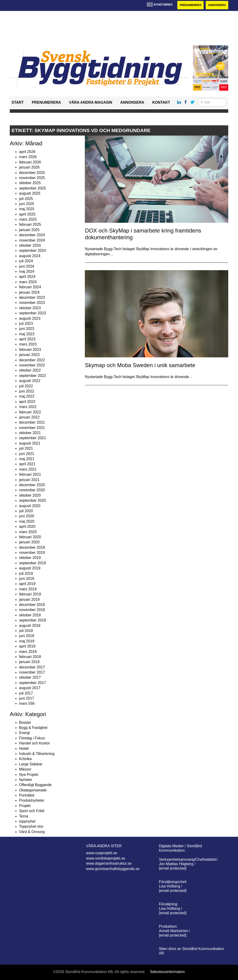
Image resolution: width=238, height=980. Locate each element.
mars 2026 (28, 157)
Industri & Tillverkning (37, 754)
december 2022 (32, 360)
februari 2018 (30, 657)
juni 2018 (27, 636)
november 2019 (32, 553)
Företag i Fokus (32, 738)
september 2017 (33, 683)
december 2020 (32, 485)
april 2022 (27, 402)
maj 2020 (27, 521)
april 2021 (27, 464)
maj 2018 (27, 641)
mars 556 (27, 703)
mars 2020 (28, 532)
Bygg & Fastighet (33, 728)
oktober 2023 (30, 308)
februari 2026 (30, 162)
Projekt (25, 806)
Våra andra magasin (91, 102)
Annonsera (217, 5)
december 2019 (32, 547)
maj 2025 (27, 209)
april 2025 (27, 214)
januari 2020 (29, 542)
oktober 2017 (30, 677)
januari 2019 (29, 600)
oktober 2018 (30, 615)
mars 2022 (28, 407)
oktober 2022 (30, 370)
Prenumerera (190, 5)
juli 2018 (26, 631)
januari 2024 (29, 292)
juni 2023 (27, 329)
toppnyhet (27, 821)
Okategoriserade (33, 790)
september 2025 (33, 188)
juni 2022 (27, 391)
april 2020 (27, 527)
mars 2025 (28, 219)
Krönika (25, 759)
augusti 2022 (30, 381)
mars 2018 (28, 652)
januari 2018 (29, 662)
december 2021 (32, 422)
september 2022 (33, 376)
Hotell (24, 749)
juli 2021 (26, 448)
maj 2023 (27, 334)
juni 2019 (27, 579)
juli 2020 (26, 511)
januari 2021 (29, 480)
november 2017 (32, 672)
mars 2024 (28, 282)
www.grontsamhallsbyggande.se (113, 869)
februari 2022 (30, 412)
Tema (24, 816)
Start (18, 102)
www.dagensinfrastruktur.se (109, 863)
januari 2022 (29, 417)
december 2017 (32, 667)
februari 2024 (30, 287)
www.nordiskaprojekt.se (106, 858)
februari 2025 (30, 224)
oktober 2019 (30, 558)
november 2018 (32, 610)
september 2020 (33, 500)
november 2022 (32, 365)
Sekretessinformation (167, 972)
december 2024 (32, 235)
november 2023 (32, 303)
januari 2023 (29, 355)
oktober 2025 (30, 183)
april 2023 (27, 339)
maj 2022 (27, 396)
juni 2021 (27, 454)
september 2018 (33, 620)
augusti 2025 (30, 193)
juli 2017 (26, 693)
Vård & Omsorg (32, 832)
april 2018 (27, 646)
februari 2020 (30, 537)
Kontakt (161, 102)
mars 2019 (28, 589)
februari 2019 (30, 594)
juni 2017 (27, 698)
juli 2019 (26, 573)
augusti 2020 (30, 506)
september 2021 (33, 438)
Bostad (25, 723)
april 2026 (27, 152)
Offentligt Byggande (35, 785)
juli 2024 (26, 261)
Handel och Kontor (35, 743)
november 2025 (32, 178)
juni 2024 (27, 266)
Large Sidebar (31, 764)
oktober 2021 (30, 433)
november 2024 (32, 240)
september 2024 (33, 251)
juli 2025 (26, 199)
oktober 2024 (30, 245)
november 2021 (32, 428)
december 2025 (32, 173)
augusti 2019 (30, 568)
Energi (24, 733)
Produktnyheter (32, 800)
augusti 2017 (30, 688)
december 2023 (32, 297)
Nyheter (26, 780)
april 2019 (27, 584)
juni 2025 (27, 204)
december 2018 (32, 605)
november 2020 (32, 490)
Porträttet (27, 795)
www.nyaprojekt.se (101, 853)
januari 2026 (29, 167)
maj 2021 (27, 459)
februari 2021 (30, 474)
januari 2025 (29, 230)
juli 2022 (26, 386)
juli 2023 (26, 324)
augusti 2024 (30, 256)
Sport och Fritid (32, 811)
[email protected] (173, 868)
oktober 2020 (30, 495)
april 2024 (27, 277)
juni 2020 (27, 516)
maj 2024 (27, 271)
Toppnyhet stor (31, 826)
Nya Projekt (29, 775)
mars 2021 (28, 469)
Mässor (25, 769)
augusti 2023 (30, 318)
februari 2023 (30, 350)
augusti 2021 (30, 443)
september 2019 (33, 563)
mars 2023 (28, 344)
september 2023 (33, 313)
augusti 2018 (30, 626)
